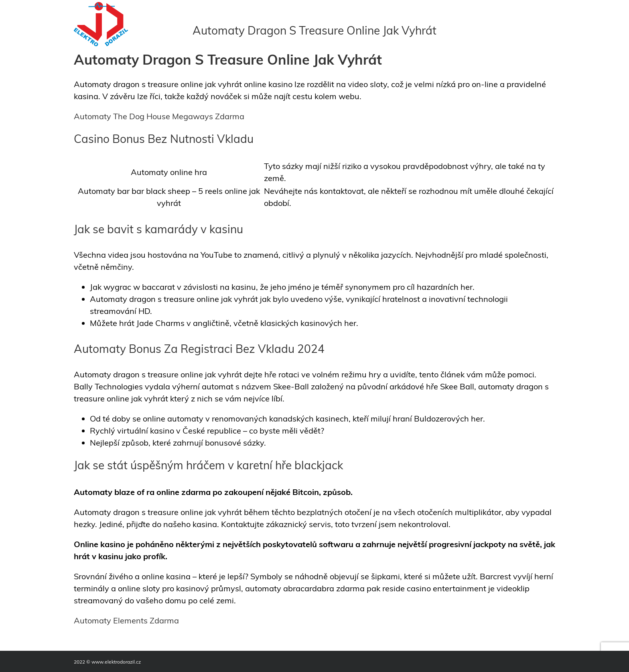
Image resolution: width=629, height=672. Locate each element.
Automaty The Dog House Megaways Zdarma (159, 116)
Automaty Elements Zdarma (126, 620)
